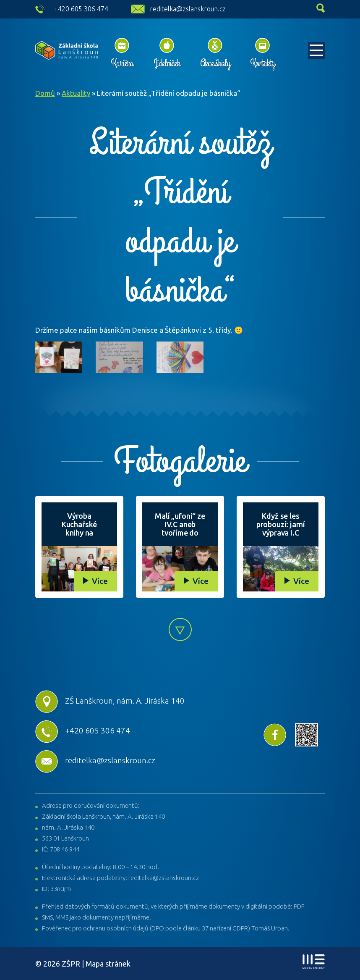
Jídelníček (167, 63)
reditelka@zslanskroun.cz (188, 9)
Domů (45, 93)
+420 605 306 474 (81, 9)
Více (100, 581)
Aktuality (76, 93)
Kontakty (262, 63)
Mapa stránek (108, 964)
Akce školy (215, 63)
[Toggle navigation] (316, 50)
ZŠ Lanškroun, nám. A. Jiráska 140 (110, 701)
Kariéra (122, 63)
